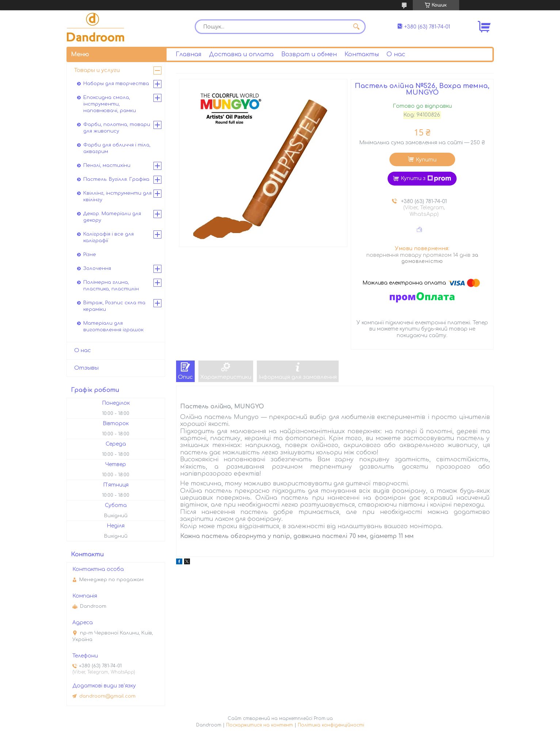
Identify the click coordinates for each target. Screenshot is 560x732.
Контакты (362, 54)
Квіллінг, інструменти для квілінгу (117, 197)
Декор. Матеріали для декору (112, 217)
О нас (396, 54)
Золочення (97, 268)
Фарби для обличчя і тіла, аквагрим (117, 148)
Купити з (426, 179)
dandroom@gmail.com (107, 696)
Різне (90, 255)
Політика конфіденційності (331, 725)
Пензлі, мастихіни (107, 165)
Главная (188, 54)
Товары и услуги (97, 70)
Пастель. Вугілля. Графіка (116, 179)
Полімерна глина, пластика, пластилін (111, 286)
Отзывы (86, 368)
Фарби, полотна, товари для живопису (117, 128)
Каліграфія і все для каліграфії (108, 237)
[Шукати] (357, 27)
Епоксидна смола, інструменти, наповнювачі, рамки (110, 104)
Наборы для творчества (116, 84)
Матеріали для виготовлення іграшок (113, 327)
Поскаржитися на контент (260, 725)
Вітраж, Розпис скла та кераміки (114, 306)
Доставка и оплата (241, 54)
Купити (426, 160)
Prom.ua (323, 718)
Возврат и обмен (309, 54)
